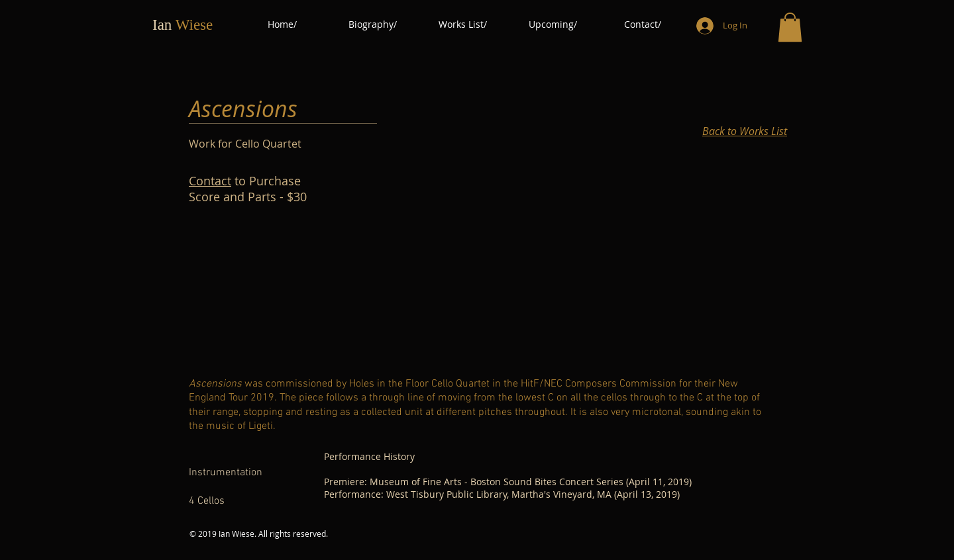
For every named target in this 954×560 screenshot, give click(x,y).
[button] (790, 27)
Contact (210, 181)
